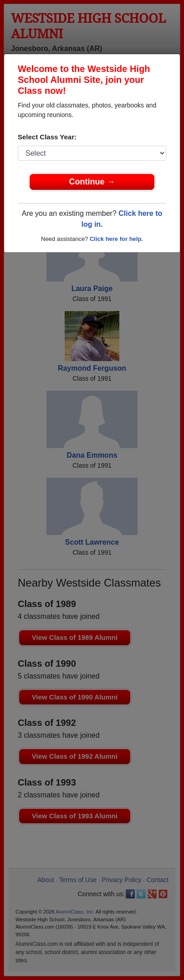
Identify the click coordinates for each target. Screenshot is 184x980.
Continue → (92, 182)
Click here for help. (116, 239)
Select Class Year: (47, 137)
